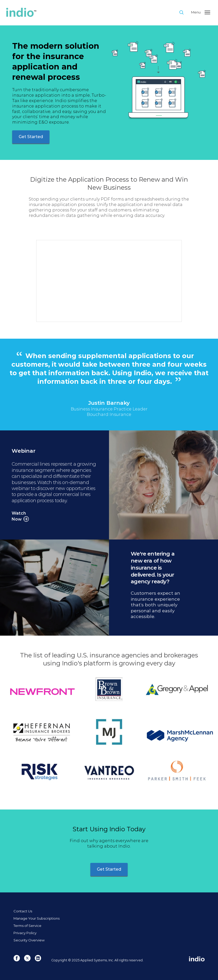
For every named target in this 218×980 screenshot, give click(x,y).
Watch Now (19, 516)
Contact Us (23, 911)
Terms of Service (27, 926)
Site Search (185, 12)
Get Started (31, 137)
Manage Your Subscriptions (37, 918)
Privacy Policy (25, 933)
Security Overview (29, 940)
